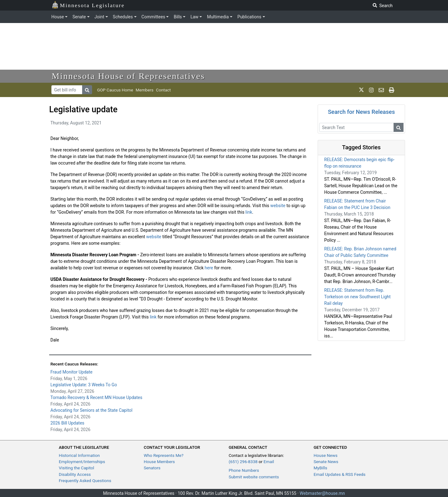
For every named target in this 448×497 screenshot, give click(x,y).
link (249, 212)
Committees (153, 17)
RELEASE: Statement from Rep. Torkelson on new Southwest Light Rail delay (357, 297)
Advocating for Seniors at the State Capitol (91, 410)
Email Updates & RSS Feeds (340, 474)
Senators (152, 468)
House (58, 17)
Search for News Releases (361, 112)
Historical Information (79, 455)
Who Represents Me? (164, 455)
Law (194, 17)
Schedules (123, 17)
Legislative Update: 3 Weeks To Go (84, 385)
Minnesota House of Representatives (128, 76)
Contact (163, 90)
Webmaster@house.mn (322, 493)
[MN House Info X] (361, 90)
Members (145, 90)
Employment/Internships (82, 462)
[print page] (392, 90)
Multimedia (218, 17)
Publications (249, 17)
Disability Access (75, 474)
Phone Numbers (244, 470)
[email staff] (381, 90)
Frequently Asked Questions (85, 481)
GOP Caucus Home (115, 90)
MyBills (320, 468)
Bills (178, 17)
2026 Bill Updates (67, 423)
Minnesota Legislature (88, 5)
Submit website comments (254, 477)
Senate (79, 17)
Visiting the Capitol (77, 468)
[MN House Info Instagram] (371, 90)
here (209, 268)
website (278, 206)
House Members (159, 462)
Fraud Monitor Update (71, 372)
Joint (99, 17)
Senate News (326, 462)
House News (326, 455)
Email (269, 462)
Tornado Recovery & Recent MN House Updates (96, 397)
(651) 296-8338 (243, 462)
